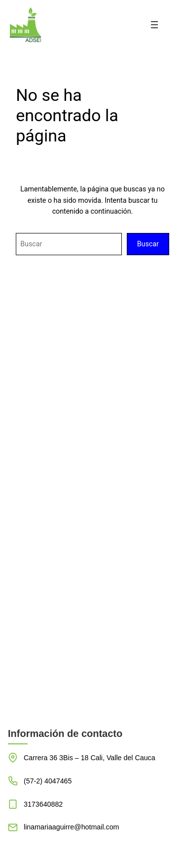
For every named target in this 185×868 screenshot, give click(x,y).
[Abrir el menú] (154, 25)
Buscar (148, 244)
